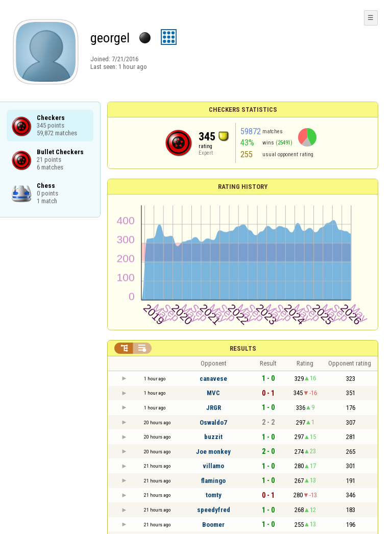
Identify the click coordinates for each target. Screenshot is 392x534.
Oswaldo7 (213, 422)
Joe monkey (213, 452)
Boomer (213, 525)
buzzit (213, 437)
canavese (213, 379)
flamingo (213, 481)
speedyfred (214, 510)
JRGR (214, 408)
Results (243, 348)
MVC (213, 393)
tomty (214, 495)
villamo (213, 466)
